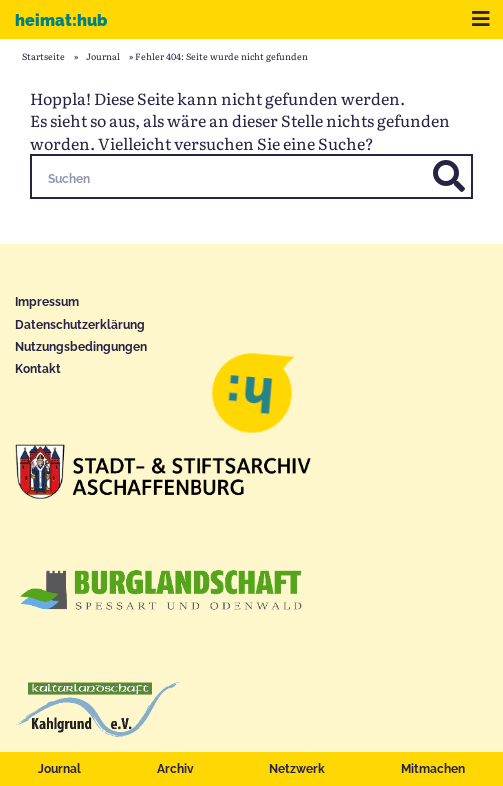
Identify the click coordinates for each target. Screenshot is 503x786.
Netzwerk (297, 769)
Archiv (175, 769)
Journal (59, 769)
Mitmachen (433, 769)
